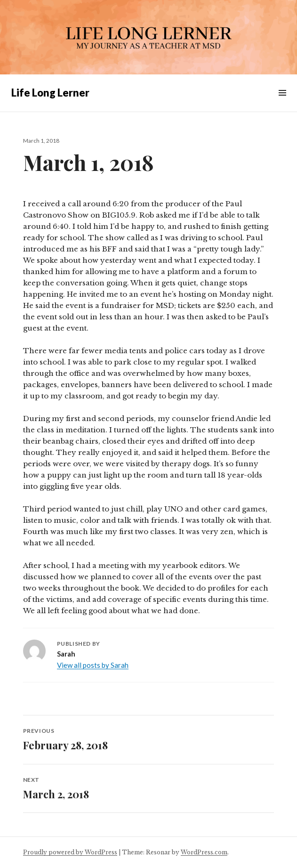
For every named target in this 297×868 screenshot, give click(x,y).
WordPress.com (204, 852)
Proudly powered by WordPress (70, 852)
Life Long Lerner (50, 93)
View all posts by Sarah (93, 665)
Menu (282, 103)
